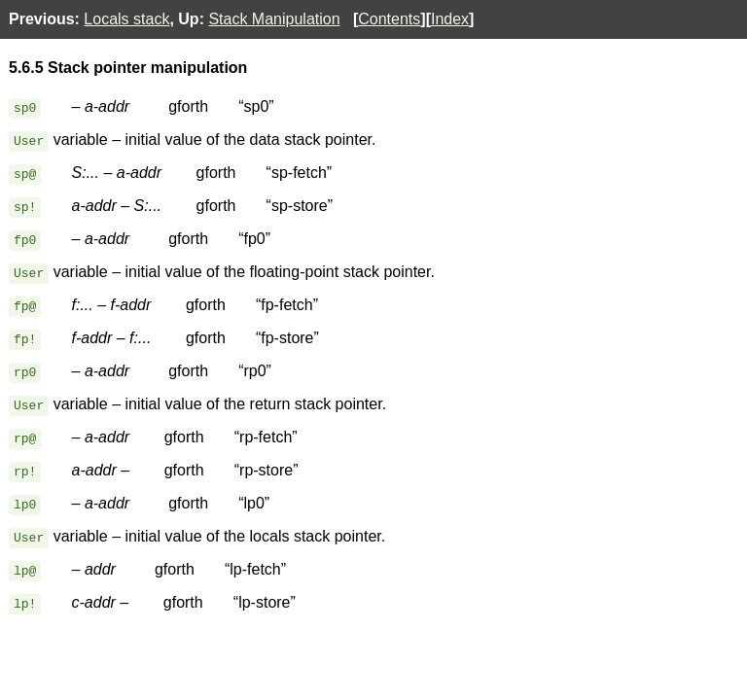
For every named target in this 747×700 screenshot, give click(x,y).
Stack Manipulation (274, 19)
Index (450, 19)
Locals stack (126, 19)
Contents (389, 19)
